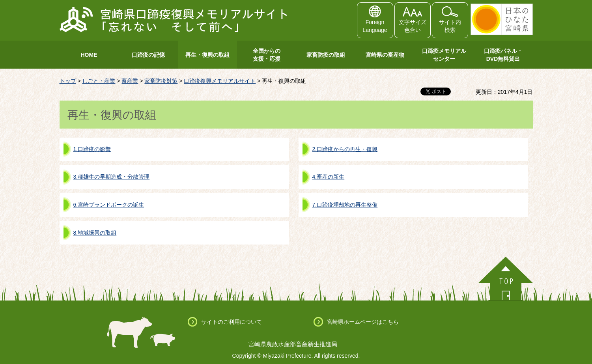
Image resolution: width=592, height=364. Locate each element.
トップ (68, 81)
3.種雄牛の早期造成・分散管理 (112, 177)
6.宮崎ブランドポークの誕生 (109, 205)
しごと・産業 (99, 81)
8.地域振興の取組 (95, 233)
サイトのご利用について (232, 322)
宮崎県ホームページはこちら (363, 322)
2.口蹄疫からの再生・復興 (345, 149)
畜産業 (130, 81)
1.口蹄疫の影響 (92, 149)
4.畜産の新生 (329, 177)
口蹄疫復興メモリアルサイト (220, 81)
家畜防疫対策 (161, 81)
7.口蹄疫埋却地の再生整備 (345, 205)
